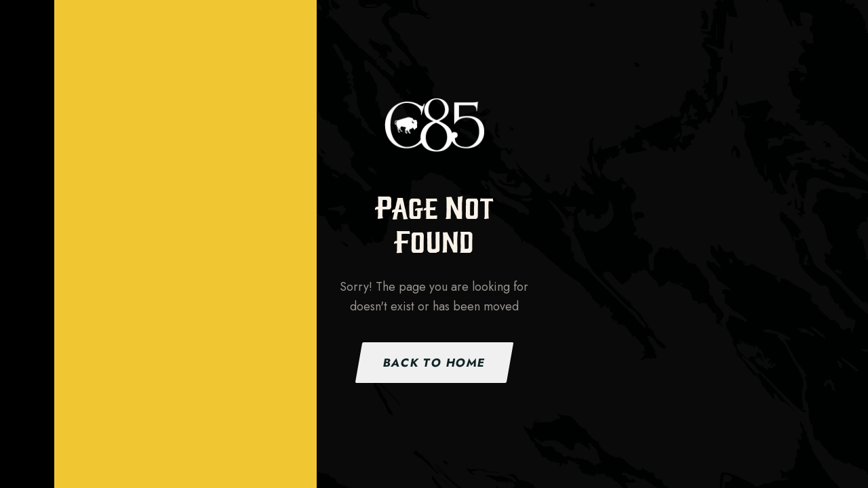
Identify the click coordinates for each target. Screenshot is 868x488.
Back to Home (434, 363)
